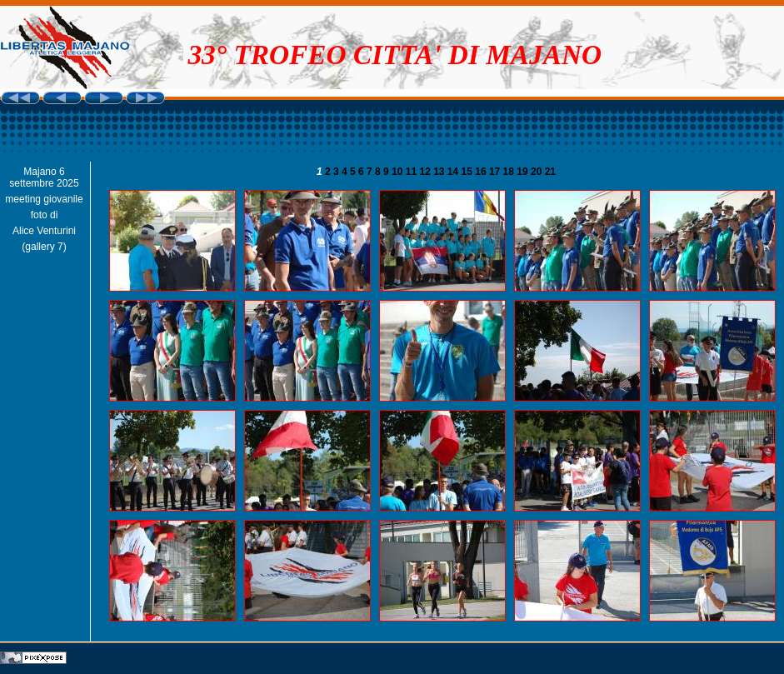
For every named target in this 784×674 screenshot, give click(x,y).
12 (426, 172)
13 (440, 172)
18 (510, 172)
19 (524, 172)
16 (482, 172)
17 (496, 172)
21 (550, 172)
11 (413, 172)
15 (469, 172)
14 (454, 172)
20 (538, 172)
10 (399, 172)
